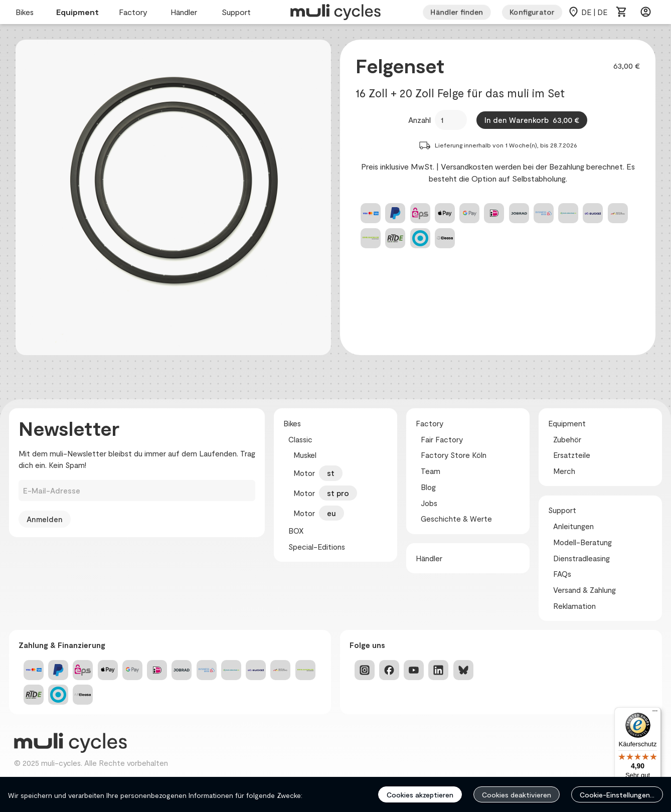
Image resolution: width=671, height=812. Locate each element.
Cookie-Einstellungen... (617, 795)
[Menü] (655, 713)
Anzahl (420, 120)
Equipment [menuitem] (77, 13)
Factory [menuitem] (135, 13)
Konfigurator (532, 12)
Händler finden (457, 12)
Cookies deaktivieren (517, 795)
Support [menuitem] (238, 13)
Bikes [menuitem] (26, 13)
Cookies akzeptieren (420, 795)
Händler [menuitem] (186, 13)
